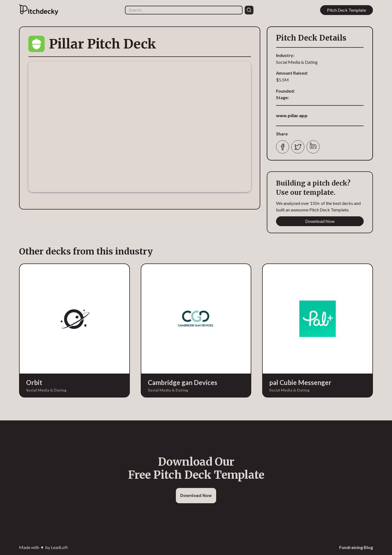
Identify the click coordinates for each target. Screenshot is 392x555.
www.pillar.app (292, 116)
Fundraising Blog (356, 547)
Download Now (320, 221)
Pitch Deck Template (347, 10)
